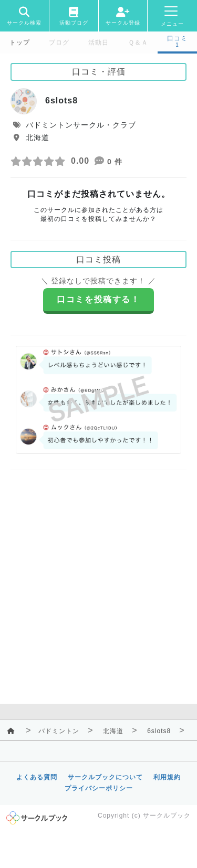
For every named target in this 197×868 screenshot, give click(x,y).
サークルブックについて (105, 777)
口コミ (177, 38)
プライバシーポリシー (99, 788)
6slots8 (159, 731)
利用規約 (167, 777)
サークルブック (167, 816)
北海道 (113, 731)
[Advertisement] (98, 579)
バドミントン (59, 731)
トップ (20, 43)
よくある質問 (37, 777)
